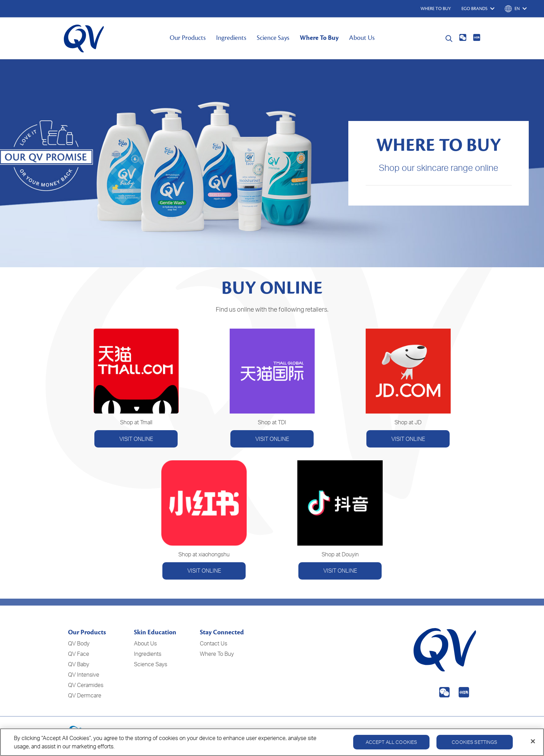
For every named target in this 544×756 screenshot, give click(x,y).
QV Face (79, 654)
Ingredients (231, 38)
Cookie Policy (432, 735)
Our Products (188, 38)
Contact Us (214, 643)
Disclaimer (467, 735)
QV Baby (79, 664)
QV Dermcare (85, 695)
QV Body (79, 643)
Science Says (273, 38)
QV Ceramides (86, 685)
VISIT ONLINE (136, 439)
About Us (362, 38)
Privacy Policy (392, 735)
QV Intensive (84, 675)
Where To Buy (319, 38)
